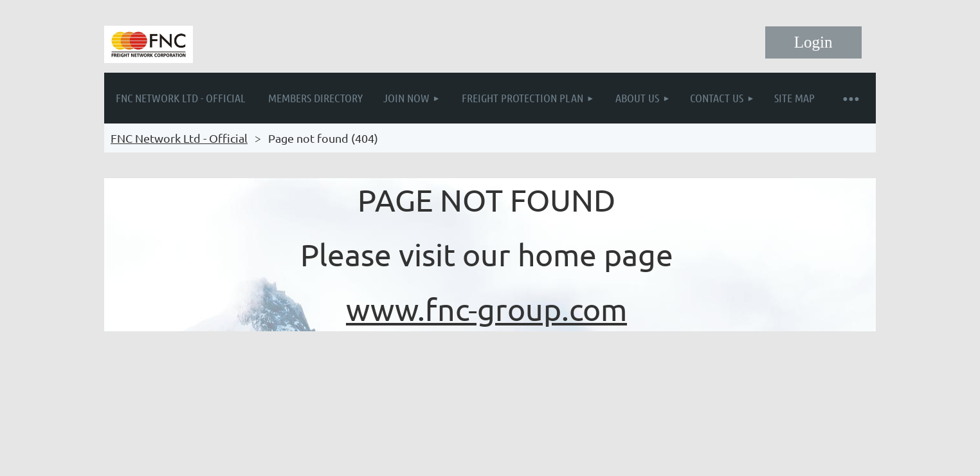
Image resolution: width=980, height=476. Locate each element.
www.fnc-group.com (486, 309)
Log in (813, 42)
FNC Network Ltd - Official (179, 138)
